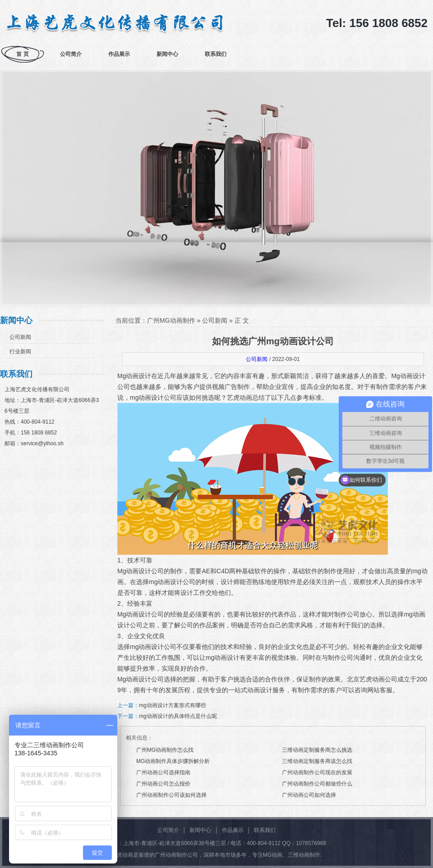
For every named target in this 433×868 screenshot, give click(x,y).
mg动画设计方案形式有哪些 (173, 705)
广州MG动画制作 (171, 320)
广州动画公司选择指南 (163, 772)
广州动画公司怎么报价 (163, 784)
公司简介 (71, 54)
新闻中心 (167, 54)
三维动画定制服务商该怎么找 (317, 761)
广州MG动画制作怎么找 (165, 750)
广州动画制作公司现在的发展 (317, 772)
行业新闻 (20, 352)
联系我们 (216, 54)
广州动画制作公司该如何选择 (171, 795)
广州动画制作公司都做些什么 (317, 784)
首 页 (22, 54)
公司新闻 (20, 337)
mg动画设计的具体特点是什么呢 (178, 716)
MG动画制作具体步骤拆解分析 (173, 761)
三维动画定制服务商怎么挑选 (317, 750)
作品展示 (119, 54)
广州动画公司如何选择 (309, 795)
